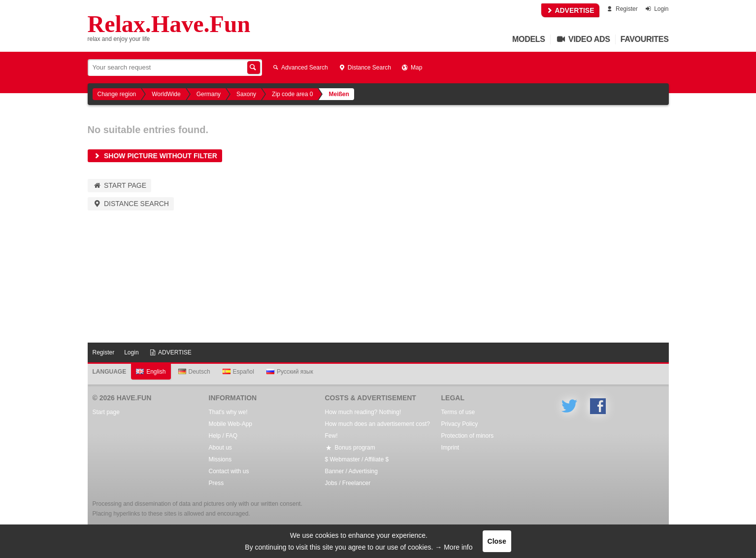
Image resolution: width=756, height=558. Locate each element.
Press (216, 483)
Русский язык (290, 372)
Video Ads (583, 39)
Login (656, 9)
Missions (220, 459)
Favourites (645, 39)
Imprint (450, 448)
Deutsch (194, 372)
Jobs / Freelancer (348, 483)
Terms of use (458, 412)
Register (622, 9)
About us (220, 448)
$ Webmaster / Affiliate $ (357, 459)
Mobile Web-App (231, 424)
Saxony (246, 94)
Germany (209, 94)
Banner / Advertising (351, 471)
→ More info (454, 547)
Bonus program (350, 448)
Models (529, 39)
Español (238, 372)
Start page (120, 185)
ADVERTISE (570, 10)
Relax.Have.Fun (169, 24)
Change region (117, 94)
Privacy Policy (460, 424)
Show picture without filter (155, 156)
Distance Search (364, 68)
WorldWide (166, 94)
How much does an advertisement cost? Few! (378, 430)
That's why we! (228, 412)
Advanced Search (300, 68)
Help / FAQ (223, 436)
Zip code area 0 (292, 94)
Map (411, 68)
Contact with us (229, 471)
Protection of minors (468, 436)
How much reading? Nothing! (363, 412)
